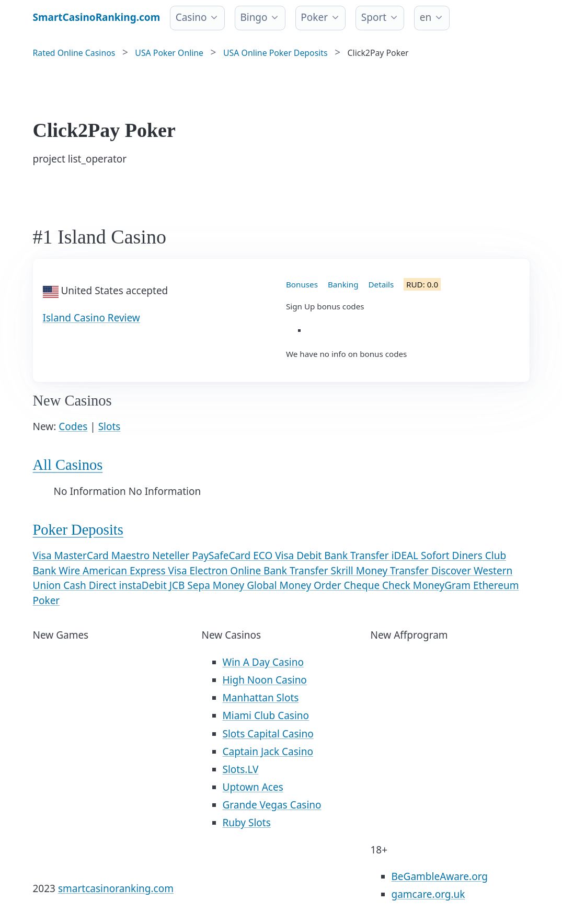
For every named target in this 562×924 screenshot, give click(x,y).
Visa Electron (199, 571)
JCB (179, 585)
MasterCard (83, 556)
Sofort (437, 556)
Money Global (246, 585)
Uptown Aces (253, 787)
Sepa (200, 585)
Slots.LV (241, 769)
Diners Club (479, 556)
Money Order (312, 585)
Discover (452, 571)
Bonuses (302, 284)
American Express (125, 571)
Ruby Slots (247, 823)
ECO (264, 556)
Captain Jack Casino (268, 752)
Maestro (132, 556)
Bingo (254, 17)
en (426, 17)
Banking (343, 284)
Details (381, 284)
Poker (314, 17)
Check (398, 585)
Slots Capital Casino (268, 734)
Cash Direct (91, 585)
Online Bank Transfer (280, 571)
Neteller (172, 556)
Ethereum (496, 585)
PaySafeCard (222, 556)
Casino (191, 17)
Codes (73, 426)
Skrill (343, 571)
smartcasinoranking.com (116, 888)
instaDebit (144, 585)
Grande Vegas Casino (272, 805)
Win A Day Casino (263, 662)
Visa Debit (300, 556)
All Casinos (68, 465)
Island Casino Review (91, 318)
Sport (374, 17)
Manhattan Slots (261, 698)
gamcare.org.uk (428, 894)
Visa (44, 556)
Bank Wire (58, 571)
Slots (110, 426)
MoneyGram (443, 585)
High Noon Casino (265, 680)
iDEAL (406, 556)
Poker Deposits (78, 530)
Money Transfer (394, 571)
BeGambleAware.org (440, 876)
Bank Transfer (358, 556)
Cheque (363, 585)
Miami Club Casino (266, 715)
